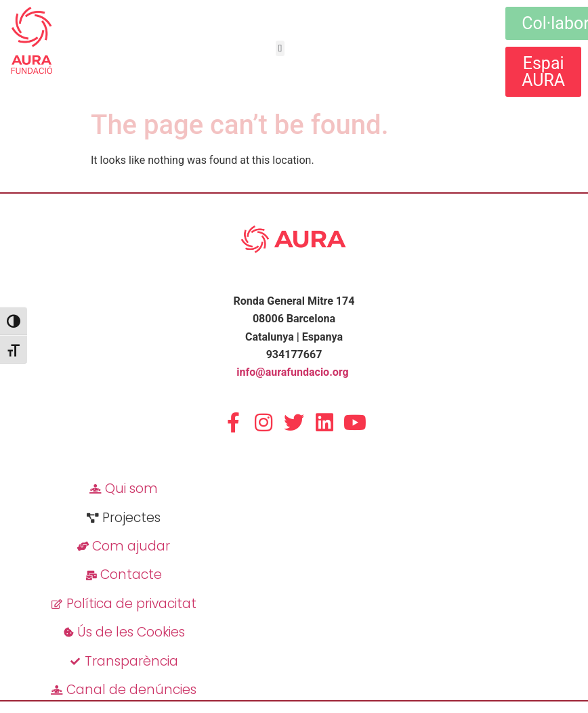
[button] (280, 48)
